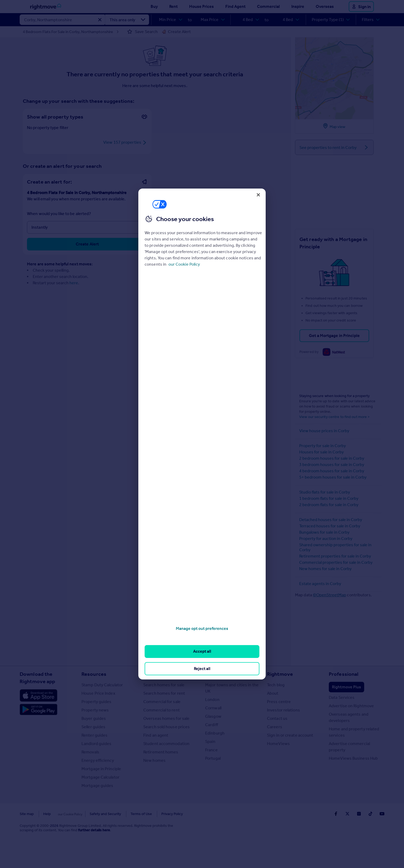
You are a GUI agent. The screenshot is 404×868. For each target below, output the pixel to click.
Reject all (202, 669)
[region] (202, 434)
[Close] (258, 195)
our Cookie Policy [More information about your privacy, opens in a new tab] (184, 264)
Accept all (202, 651)
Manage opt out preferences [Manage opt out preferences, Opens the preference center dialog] (202, 628)
